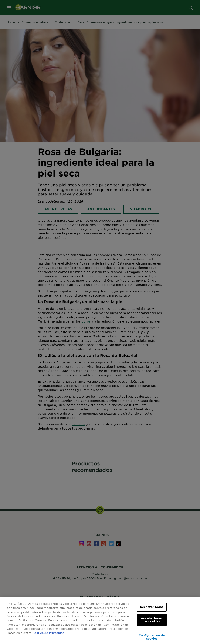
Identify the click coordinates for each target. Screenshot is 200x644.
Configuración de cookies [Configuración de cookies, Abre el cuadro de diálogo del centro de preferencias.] (152, 637)
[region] (100, 621)
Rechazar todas (152, 607)
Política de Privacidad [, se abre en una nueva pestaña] (48, 633)
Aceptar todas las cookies (152, 620)
